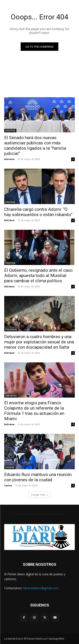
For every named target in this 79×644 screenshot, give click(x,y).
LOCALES (10, 467)
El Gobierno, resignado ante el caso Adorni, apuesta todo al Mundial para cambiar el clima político (38, 276)
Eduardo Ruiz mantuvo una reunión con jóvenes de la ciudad (38, 477)
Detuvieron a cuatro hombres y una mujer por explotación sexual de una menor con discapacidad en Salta (39, 342)
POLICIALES (11, 329)
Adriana (9, 159)
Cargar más (40, 495)
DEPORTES (11, 396)
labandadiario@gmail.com (41, 588)
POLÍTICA (10, 130)
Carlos (8, 485)
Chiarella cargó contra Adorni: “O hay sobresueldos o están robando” (38, 212)
